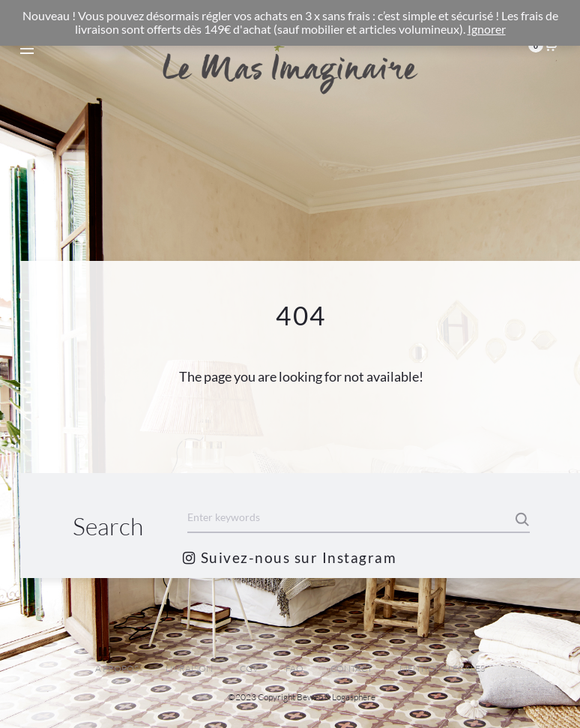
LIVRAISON (189, 668)
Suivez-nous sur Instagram (290, 557)
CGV (249, 668)
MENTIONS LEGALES (442, 668)
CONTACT (351, 668)
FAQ (294, 668)
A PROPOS (117, 668)
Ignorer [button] (487, 29)
